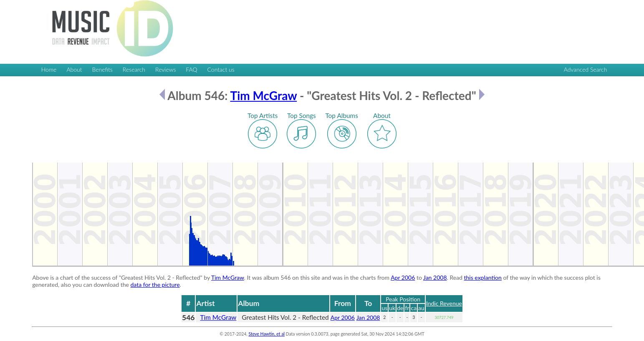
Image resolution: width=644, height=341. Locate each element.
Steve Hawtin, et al (266, 334)
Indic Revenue (444, 303)
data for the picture (155, 285)
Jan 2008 (435, 277)
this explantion (483, 277)
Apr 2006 (403, 277)
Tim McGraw (263, 95)
